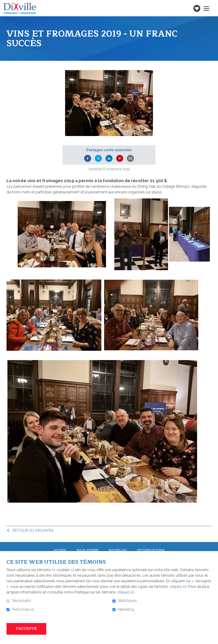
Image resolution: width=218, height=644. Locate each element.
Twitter (98, 158)
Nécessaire (21, 601)
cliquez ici (178, 587)
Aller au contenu (4, 4)
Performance (23, 610)
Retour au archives (33, 530)
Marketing (126, 610)
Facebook (88, 158)
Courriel (130, 158)
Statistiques (127, 601)
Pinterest (120, 158)
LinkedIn (109, 158)
